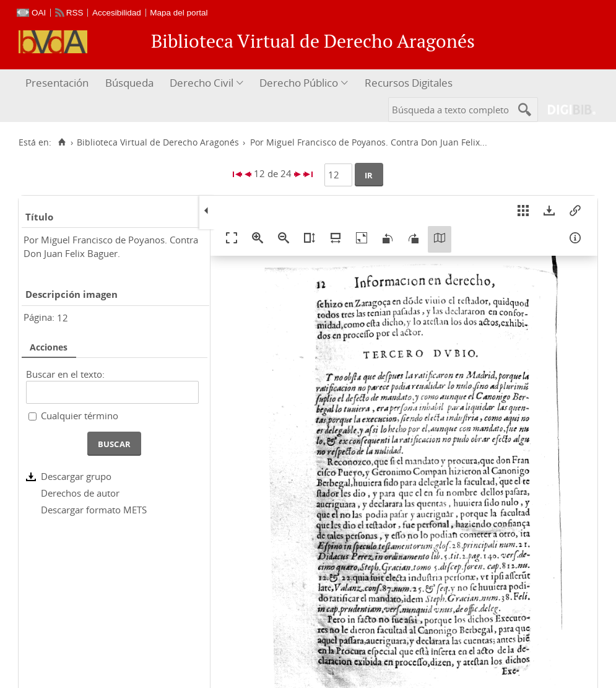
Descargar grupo (76, 476)
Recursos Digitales (409, 83)
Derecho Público (299, 83)
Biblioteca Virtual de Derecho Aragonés (158, 142)
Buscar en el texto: (65, 374)
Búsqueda (129, 83)
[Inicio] (62, 142)
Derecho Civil (202, 83)
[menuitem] (59, 83)
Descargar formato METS (94, 510)
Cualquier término (80, 416)
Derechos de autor (80, 493)
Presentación (57, 83)
